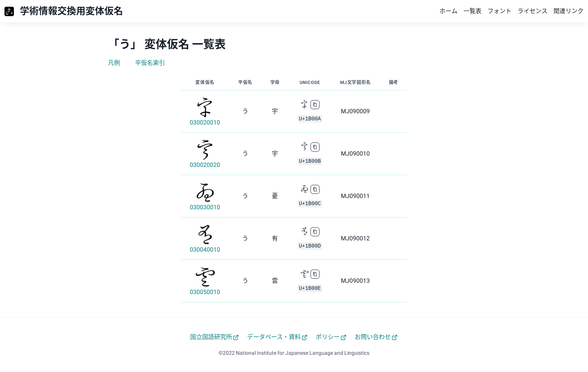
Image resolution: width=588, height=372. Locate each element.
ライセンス (532, 11)
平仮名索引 (150, 63)
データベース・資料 (277, 337)
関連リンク (568, 11)
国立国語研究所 (214, 337)
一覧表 (472, 11)
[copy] (315, 105)
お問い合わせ (376, 337)
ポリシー (331, 337)
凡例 (114, 63)
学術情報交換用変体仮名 (71, 11)
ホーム (448, 11)
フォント (499, 11)
